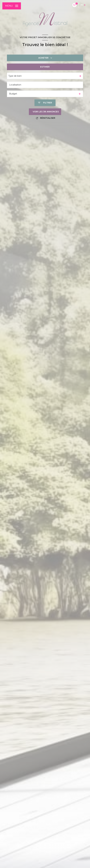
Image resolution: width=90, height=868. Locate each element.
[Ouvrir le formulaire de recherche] (45, 103)
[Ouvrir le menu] (12, 6)
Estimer (45, 67)
